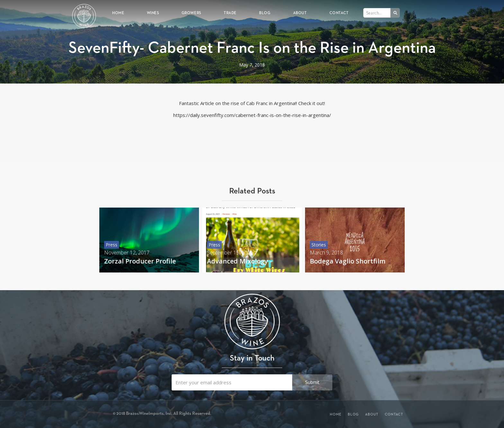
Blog (265, 13)
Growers (191, 13)
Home (118, 13)
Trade (230, 13)
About (300, 13)
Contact (339, 13)
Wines (153, 13)
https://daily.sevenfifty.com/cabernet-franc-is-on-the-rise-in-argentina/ (252, 115)
